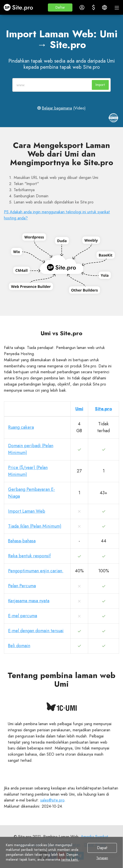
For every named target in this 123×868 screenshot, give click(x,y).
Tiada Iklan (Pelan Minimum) (35, 526)
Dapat (102, 848)
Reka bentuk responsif (29, 556)
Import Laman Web (27, 511)
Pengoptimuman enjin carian (36, 571)
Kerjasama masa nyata (29, 601)
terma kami (70, 859)
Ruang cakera (21, 427)
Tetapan (102, 858)
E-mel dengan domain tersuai (36, 631)
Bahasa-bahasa (22, 541)
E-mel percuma (23, 616)
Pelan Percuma (22, 586)
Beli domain (19, 646)
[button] (60, 7)
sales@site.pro (52, 800)
